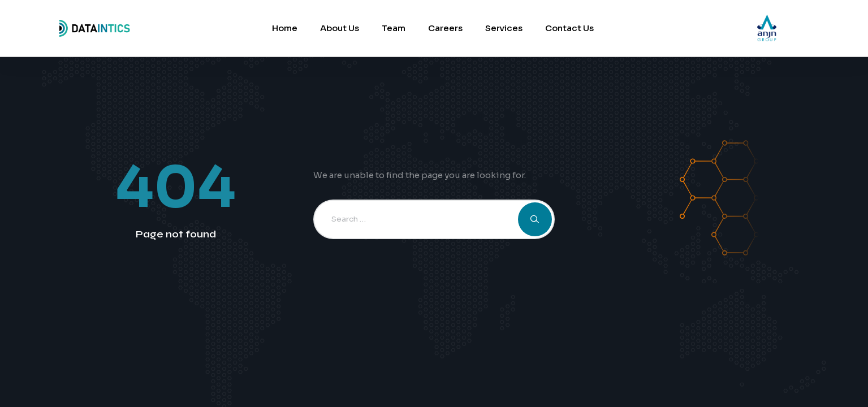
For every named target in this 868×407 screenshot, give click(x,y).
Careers (445, 28)
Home (285, 28)
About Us (340, 28)
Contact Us (569, 28)
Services (504, 28)
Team (394, 28)
